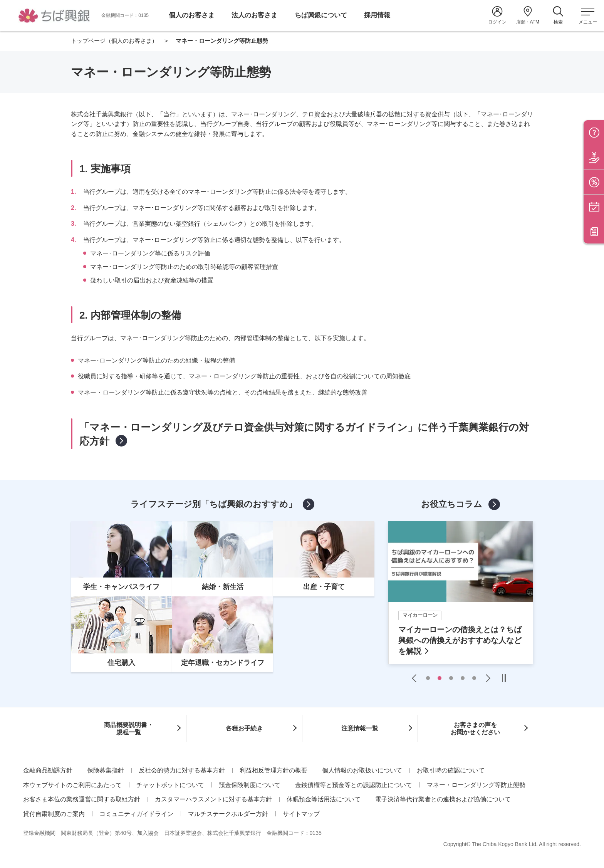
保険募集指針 (106, 770)
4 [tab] (463, 678)
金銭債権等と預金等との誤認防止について (354, 785)
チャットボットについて (170, 785)
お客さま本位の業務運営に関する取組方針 (82, 799)
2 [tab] (440, 678)
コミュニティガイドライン (136, 814)
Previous (416, 678)
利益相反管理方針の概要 (273, 770)
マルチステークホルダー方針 (228, 814)
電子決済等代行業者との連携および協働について (443, 799)
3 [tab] (451, 678)
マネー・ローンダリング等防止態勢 (476, 785)
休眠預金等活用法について (324, 799)
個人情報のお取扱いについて (362, 770)
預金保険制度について (250, 785)
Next (486, 678)
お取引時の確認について (451, 770)
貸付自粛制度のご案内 (54, 814)
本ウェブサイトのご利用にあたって (72, 785)
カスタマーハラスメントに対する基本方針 (213, 799)
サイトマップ (301, 814)
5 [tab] (474, 678)
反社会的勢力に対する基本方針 (182, 770)
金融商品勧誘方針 (48, 770)
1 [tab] (428, 678)
